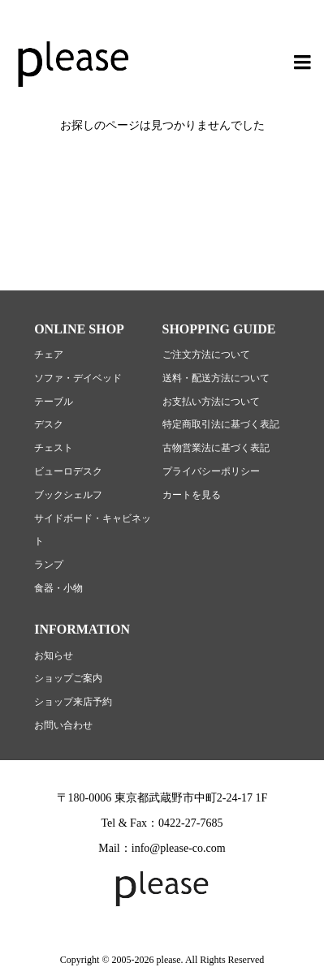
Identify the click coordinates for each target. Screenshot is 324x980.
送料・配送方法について (216, 378)
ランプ (49, 565)
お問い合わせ (63, 725)
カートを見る (192, 495)
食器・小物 (58, 588)
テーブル (54, 402)
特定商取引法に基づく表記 (221, 424)
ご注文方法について (206, 355)
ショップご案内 (68, 678)
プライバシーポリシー (211, 471)
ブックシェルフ (68, 495)
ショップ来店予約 (73, 702)
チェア (49, 355)
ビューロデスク (68, 471)
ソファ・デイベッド (78, 378)
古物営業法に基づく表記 (216, 448)
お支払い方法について (211, 402)
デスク (49, 424)
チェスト (54, 448)
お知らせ (54, 655)
